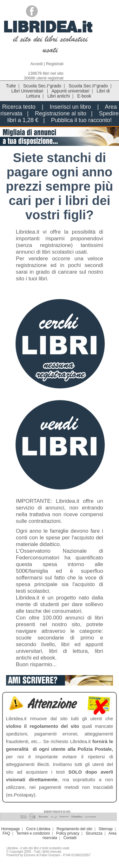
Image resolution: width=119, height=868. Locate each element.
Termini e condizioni (33, 833)
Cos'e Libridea (38, 829)
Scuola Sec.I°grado (42, 86)
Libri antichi (59, 96)
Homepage (11, 829)
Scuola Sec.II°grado (88, 86)
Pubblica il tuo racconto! (81, 120)
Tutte (11, 86)
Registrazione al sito (61, 113)
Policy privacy (68, 833)
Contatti (70, 838)
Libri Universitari (28, 91)
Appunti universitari (70, 91)
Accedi (36, 64)
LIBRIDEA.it (48, 27)
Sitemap (106, 829)
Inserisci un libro (70, 107)
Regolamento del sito (74, 829)
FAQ (6, 833)
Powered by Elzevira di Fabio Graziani (33, 855)
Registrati (55, 64)
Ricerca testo (19, 107)
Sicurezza (94, 833)
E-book (84, 96)
